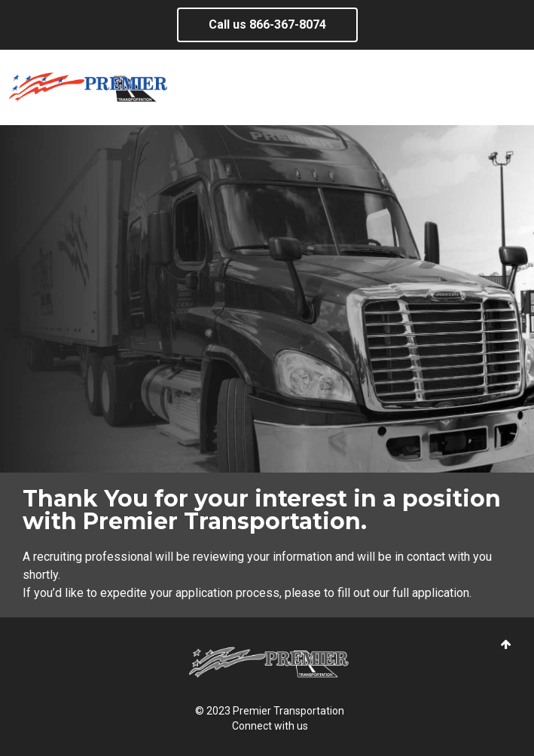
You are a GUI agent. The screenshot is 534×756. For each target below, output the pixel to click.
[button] (506, 645)
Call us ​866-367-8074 (267, 24)
